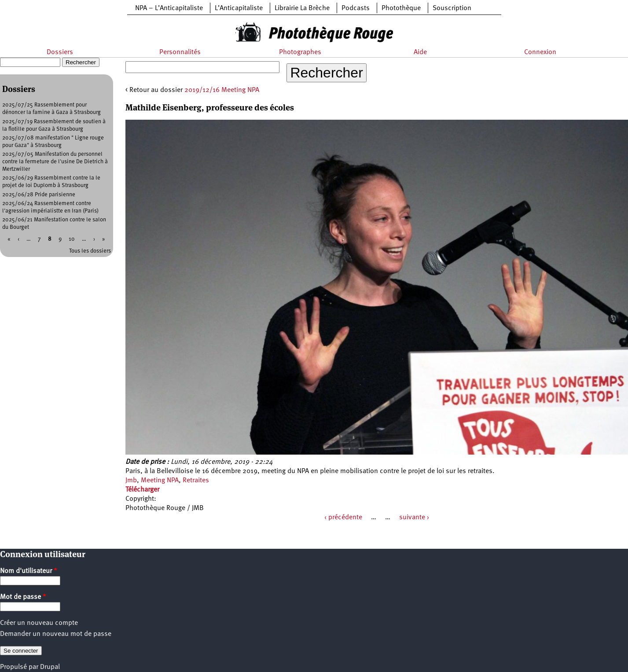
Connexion (540, 52)
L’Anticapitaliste (239, 8)
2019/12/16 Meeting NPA (222, 90)
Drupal (50, 667)
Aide (420, 52)
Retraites (196, 481)
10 (72, 239)
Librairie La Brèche (302, 8)
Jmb (131, 481)
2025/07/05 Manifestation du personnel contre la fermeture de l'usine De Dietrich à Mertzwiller (55, 162)
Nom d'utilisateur (29, 571)
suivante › (414, 518)
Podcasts (356, 8)
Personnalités (180, 52)
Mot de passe (23, 597)
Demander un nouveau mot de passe (56, 634)
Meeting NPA (160, 481)
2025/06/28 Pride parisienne (39, 195)
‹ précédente (343, 518)
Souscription (452, 8)
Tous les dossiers (90, 251)
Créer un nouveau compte (39, 623)
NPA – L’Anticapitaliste (169, 8)
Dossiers (60, 52)
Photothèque (401, 8)
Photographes (300, 52)
